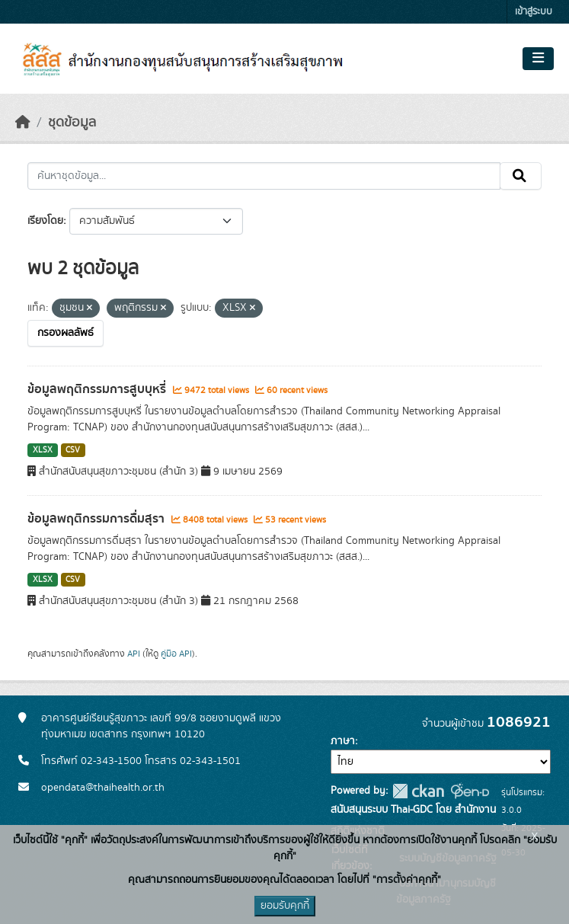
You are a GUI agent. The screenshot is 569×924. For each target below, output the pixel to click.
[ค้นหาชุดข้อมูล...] (264, 176)
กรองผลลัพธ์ (66, 333)
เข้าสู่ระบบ (534, 12)
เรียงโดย (45, 221)
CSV (73, 450)
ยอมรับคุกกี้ (285, 906)
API (134, 654)
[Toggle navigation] (538, 59)
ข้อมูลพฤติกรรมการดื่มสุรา (97, 519)
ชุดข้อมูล (72, 123)
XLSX (43, 450)
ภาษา (343, 741)
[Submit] (521, 176)
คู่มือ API (176, 654)
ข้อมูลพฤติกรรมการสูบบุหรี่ (98, 389)
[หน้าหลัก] (23, 123)
